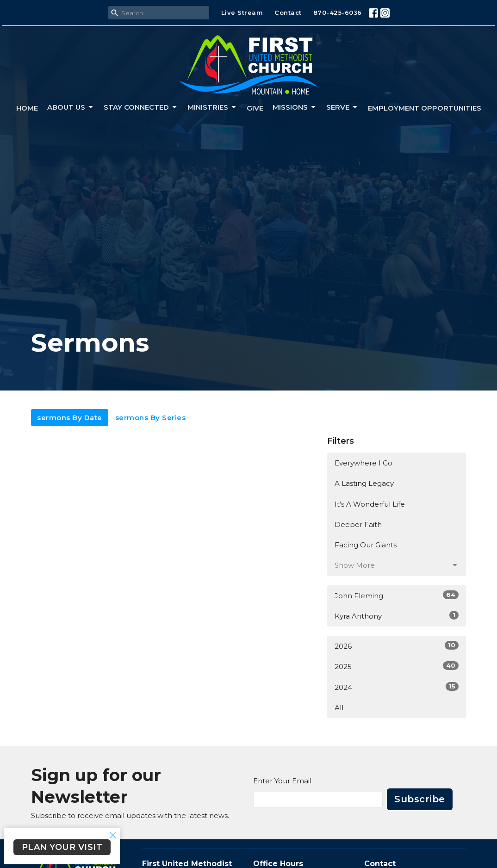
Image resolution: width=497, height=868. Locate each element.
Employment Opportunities (425, 108)
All (339, 708)
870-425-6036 (338, 12)
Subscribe (420, 799)
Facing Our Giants (366, 545)
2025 (397, 666)
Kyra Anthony (397, 616)
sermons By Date (70, 418)
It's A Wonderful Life (370, 504)
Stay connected (141, 107)
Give (255, 108)
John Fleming (397, 595)
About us (71, 107)
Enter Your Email (282, 781)
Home (27, 108)
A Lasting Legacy (364, 483)
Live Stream (242, 12)
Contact (288, 12)
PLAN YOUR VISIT (62, 847)
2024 (397, 687)
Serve (342, 107)
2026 (397, 646)
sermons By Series (151, 418)
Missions (295, 107)
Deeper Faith (358, 524)
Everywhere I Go (363, 463)
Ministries (212, 107)
